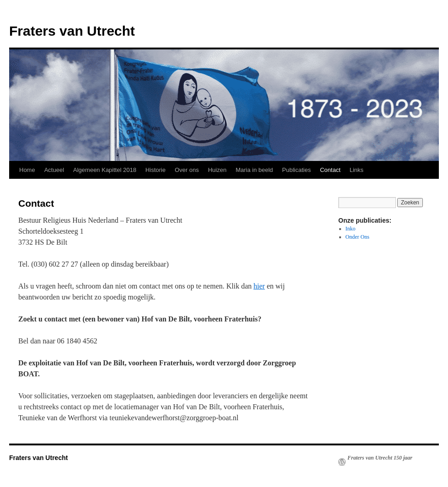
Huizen (217, 170)
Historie (155, 170)
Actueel (54, 170)
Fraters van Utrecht (72, 31)
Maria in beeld (254, 170)
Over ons (187, 170)
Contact (330, 170)
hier (259, 286)
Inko (351, 229)
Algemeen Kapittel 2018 (105, 170)
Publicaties (296, 170)
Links (357, 170)
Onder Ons (357, 237)
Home (27, 170)
